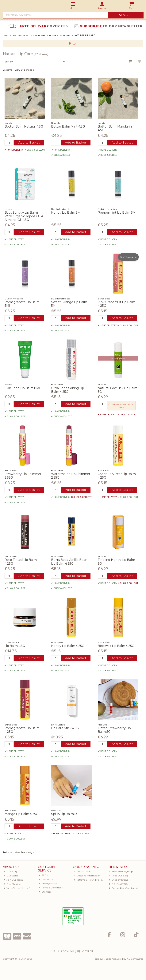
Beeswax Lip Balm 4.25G (116, 647)
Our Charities (12, 885)
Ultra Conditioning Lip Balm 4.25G (68, 390)
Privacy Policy (48, 885)
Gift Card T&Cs (118, 885)
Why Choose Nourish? (17, 890)
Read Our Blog (118, 877)
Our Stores (11, 877)
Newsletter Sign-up (121, 873)
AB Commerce (135, 960)
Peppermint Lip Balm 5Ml (117, 213)
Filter (73, 43)
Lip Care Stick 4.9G (65, 729)
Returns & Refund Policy (88, 881)
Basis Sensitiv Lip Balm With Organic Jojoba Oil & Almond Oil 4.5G (24, 216)
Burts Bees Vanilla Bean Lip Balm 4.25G (69, 563)
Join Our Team (13, 881)
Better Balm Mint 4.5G (68, 126)
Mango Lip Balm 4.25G (21, 815)
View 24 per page (24, 70)
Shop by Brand (118, 881)
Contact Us (46, 881)
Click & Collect (83, 873)
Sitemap (45, 893)
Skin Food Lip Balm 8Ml (22, 388)
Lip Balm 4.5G (15, 647)
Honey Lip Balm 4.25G (68, 647)
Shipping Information (87, 877)
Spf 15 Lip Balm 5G (65, 815)
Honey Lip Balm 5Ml (66, 213)
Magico (107, 960)
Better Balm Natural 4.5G (24, 126)
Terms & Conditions (51, 889)
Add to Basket (29, 143)
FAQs (43, 877)
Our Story (11, 873)
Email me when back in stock (121, 406)
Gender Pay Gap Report (123, 890)
